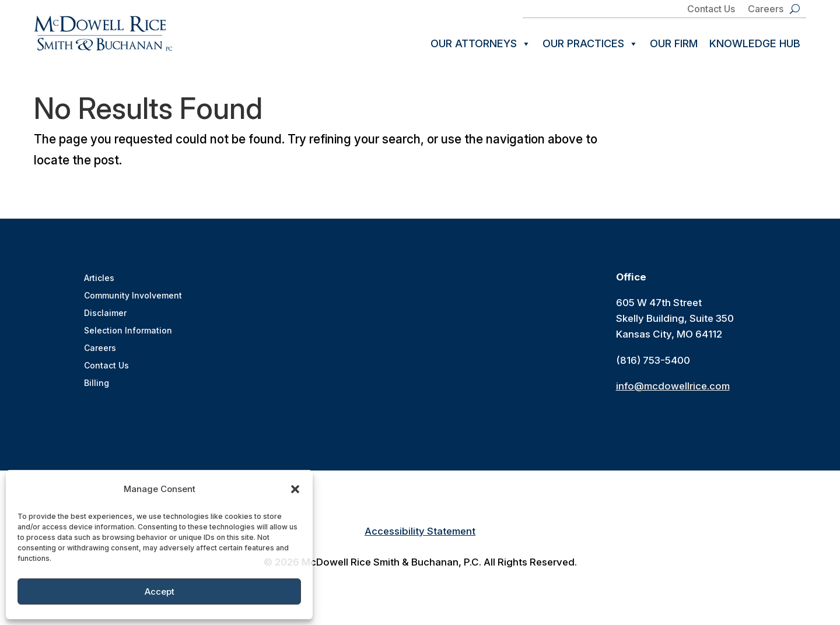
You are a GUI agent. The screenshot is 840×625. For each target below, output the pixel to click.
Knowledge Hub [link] (755, 43)
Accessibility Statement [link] (420, 533)
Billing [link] (97, 385)
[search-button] (795, 9)
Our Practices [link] (590, 44)
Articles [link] (99, 280)
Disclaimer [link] (105, 315)
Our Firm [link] (674, 43)
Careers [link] (766, 10)
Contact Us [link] (711, 10)
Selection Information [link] (128, 333)
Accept (160, 591)
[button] (295, 489)
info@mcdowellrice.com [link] (673, 388)
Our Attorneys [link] (481, 44)
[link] (103, 33)
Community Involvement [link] (133, 298)
